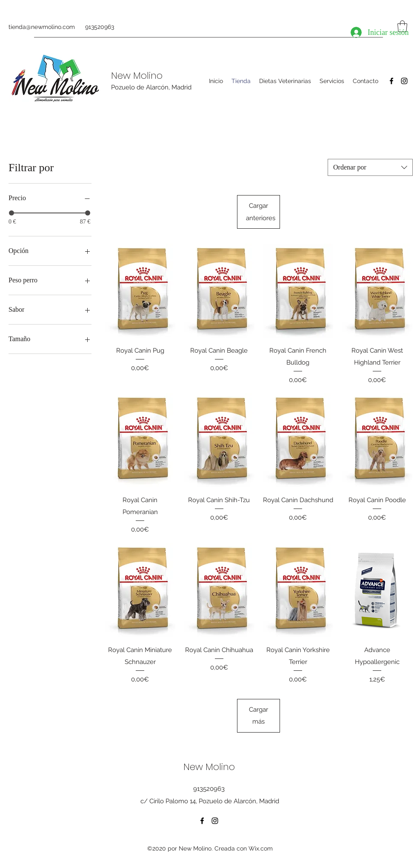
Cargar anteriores (261, 212)
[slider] (11, 213)
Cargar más (258, 716)
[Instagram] (404, 81)
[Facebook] (391, 81)
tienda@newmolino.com (42, 27)
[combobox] (370, 167)
